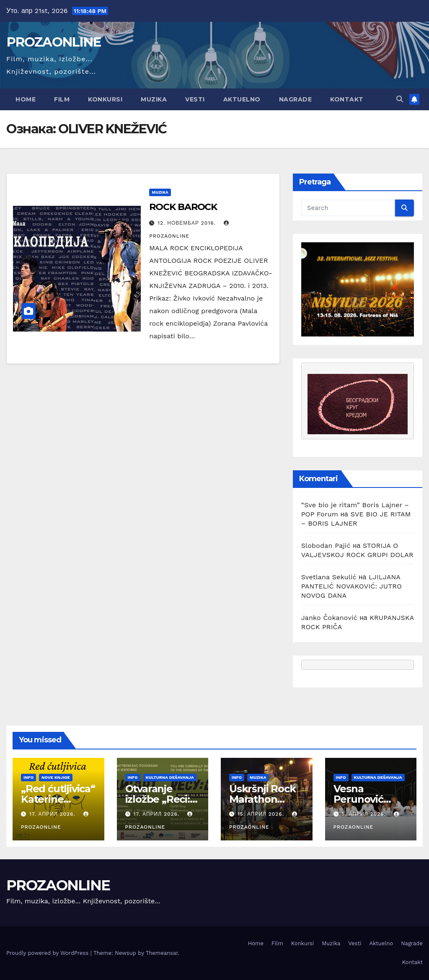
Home (26, 99)
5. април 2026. (364, 814)
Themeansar (162, 953)
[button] (400, 99)
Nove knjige (56, 777)
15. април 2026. (262, 814)
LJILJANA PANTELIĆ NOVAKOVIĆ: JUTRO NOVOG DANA (352, 586)
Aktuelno (242, 99)
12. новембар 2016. (187, 223)
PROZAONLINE (53, 42)
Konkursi (105, 99)
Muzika (154, 99)
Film (62, 99)
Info (28, 777)
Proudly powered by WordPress (48, 953)
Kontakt (347, 99)
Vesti (195, 99)
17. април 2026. (53, 814)
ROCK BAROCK (183, 207)
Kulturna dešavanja (170, 777)
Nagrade (296, 99)
